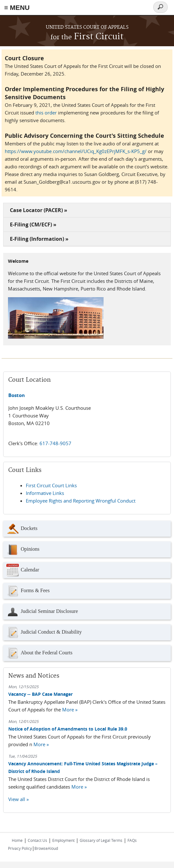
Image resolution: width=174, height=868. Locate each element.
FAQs (132, 840)
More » (70, 710)
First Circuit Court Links (51, 485)
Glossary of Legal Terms (101, 840)
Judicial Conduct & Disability (44, 632)
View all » (18, 799)
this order (46, 113)
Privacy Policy (20, 848)
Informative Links (45, 493)
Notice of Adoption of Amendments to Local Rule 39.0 (68, 729)
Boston (17, 395)
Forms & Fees (28, 591)
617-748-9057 (55, 443)
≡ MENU (17, 7)
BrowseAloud (46, 848)
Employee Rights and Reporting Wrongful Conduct (81, 501)
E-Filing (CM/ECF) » (33, 224)
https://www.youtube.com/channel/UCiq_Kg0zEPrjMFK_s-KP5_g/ (76, 151)
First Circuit (87, 37)
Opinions (23, 549)
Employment (63, 840)
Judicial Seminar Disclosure (42, 612)
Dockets (22, 529)
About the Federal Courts (39, 653)
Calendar (23, 570)
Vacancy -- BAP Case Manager (40, 694)
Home (17, 840)
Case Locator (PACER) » (39, 210)
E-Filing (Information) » (39, 239)
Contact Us (37, 840)
